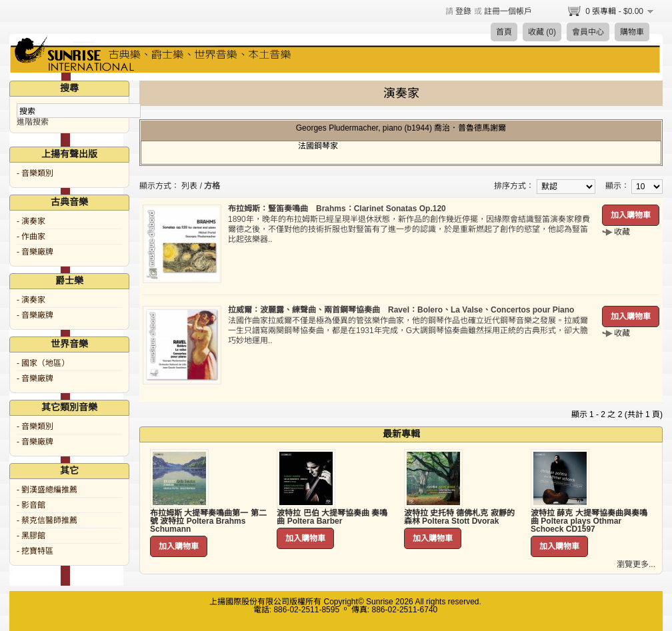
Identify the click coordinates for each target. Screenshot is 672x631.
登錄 (463, 11)
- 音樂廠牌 (35, 252)
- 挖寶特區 (35, 551)
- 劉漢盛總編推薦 (47, 490)
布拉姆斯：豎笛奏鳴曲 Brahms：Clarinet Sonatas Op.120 (337, 209)
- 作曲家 (31, 237)
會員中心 (588, 32)
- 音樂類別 (35, 173)
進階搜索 (33, 122)
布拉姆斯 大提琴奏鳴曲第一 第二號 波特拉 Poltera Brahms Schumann (208, 521)
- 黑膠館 (31, 536)
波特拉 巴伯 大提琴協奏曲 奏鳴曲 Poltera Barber (332, 517)
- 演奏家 (31, 221)
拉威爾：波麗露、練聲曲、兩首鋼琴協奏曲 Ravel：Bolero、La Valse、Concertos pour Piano (401, 310)
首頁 (504, 32)
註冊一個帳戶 (508, 11)
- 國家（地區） (43, 363)
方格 (212, 186)
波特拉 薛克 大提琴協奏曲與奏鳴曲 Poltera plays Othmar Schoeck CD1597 (589, 521)
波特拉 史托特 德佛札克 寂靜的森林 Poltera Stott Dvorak (459, 517)
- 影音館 (31, 505)
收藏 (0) (542, 32)
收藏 (622, 232)
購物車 (632, 32)
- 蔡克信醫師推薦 (47, 520)
